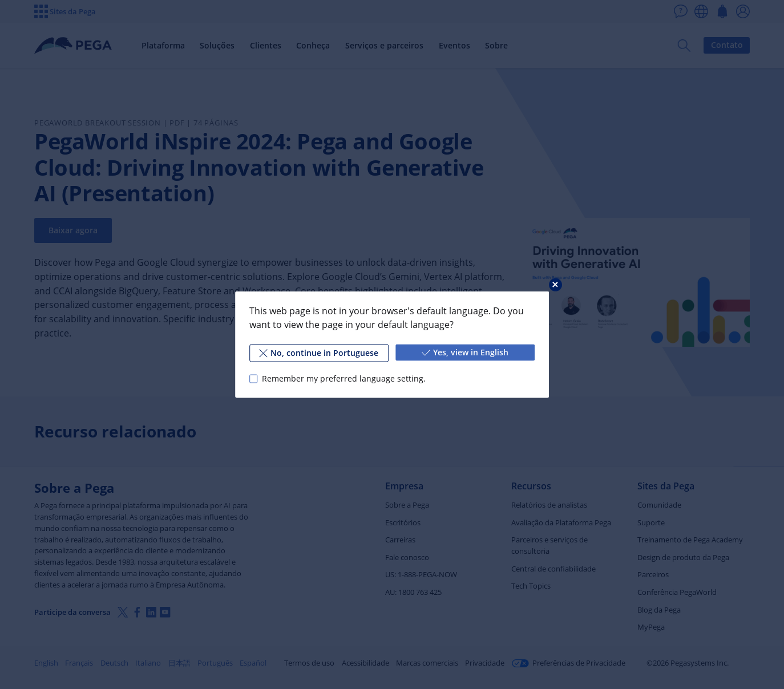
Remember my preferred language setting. (344, 378)
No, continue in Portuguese (319, 353)
